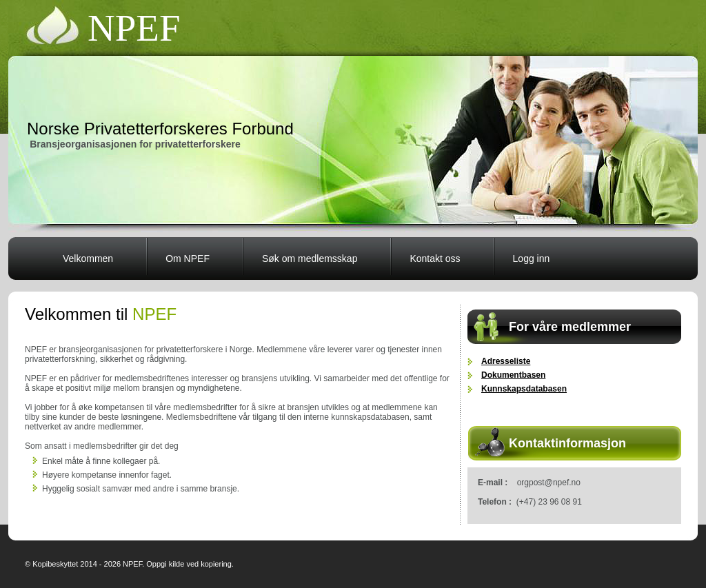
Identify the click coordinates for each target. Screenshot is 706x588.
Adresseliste (506, 361)
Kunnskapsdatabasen (524, 389)
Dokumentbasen (513, 375)
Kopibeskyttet (55, 564)
